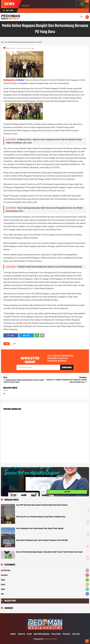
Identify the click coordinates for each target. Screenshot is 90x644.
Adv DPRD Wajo (6, 571)
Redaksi (13, 634)
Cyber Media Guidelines (42, 634)
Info (14, 344)
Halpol (3, 589)
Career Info (76, 634)
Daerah (3, 585)
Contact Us (21, 634)
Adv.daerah (4, 575)
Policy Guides (56, 634)
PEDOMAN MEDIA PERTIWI (50, 639)
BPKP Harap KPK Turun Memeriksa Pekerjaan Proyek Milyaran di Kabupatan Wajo (41, 517)
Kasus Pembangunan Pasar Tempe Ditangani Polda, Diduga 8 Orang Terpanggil (40, 529)
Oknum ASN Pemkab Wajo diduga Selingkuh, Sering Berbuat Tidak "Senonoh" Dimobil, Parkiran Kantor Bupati (49, 552)
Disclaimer (66, 634)
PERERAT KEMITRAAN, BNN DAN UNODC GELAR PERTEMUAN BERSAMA (50, 267)
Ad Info (29, 634)
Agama (3, 580)
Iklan (2, 594)
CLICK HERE (67, 492)
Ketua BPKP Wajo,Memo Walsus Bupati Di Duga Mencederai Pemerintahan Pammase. (42, 505)
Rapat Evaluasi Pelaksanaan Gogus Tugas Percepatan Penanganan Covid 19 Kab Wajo (42, 540)
